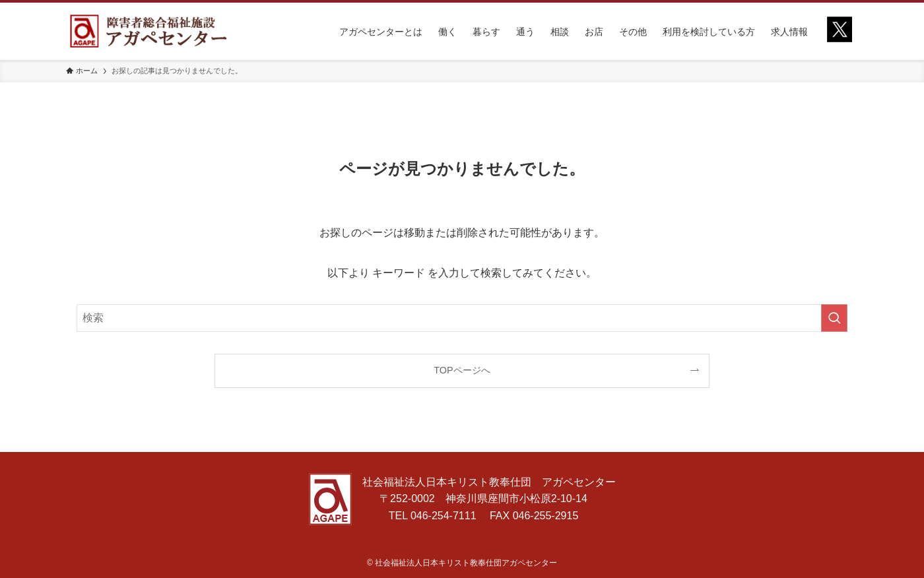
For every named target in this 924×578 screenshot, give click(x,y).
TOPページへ (462, 370)
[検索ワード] (462, 318)
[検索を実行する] (834, 318)
